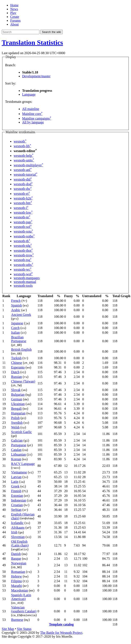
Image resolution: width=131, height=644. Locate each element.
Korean (16, 459)
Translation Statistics (32, 42)
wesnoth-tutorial (26, 174)
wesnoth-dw (23, 189)
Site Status (24, 629)
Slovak (16, 390)
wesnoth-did (23, 179)
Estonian (17, 496)
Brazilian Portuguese (19, 339)
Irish (14, 532)
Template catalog (61, 624)
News (14, 9)
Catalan (16, 450)
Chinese (17, 363)
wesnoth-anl (23, 170)
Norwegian (19, 563)
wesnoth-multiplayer (28, 165)
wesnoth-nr (22, 217)
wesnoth (20, 141)
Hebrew (16, 576)
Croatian (17, 505)
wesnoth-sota (23, 231)
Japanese (17, 323)
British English (21, 350)
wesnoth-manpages (27, 278)
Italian (15, 333)
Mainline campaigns (37, 118)
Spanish (16, 305)
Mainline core (32, 114)
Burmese (17, 620)
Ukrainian (18, 404)
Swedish (17, 423)
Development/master (36, 76)
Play (13, 13)
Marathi (16, 586)
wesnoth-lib (22, 146)
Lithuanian (18, 454)
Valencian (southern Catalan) (24, 609)
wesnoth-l (21, 208)
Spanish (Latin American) (21, 597)
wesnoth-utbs (23, 265)
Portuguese (19, 445)
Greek (15, 486)
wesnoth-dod (23, 184)
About (14, 24)
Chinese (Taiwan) (23, 381)
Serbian (16, 510)
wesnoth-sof (23, 227)
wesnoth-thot (23, 251)
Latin (15, 482)
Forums (15, 20)
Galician (17, 440)
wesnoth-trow (24, 255)
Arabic (16, 310)
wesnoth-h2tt (23, 198)
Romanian (18, 572)
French (16, 301)
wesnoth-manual (25, 282)
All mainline (31, 109)
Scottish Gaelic (21, 432)
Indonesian (19, 500)
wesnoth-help (23, 156)
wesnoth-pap (23, 222)
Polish (15, 418)
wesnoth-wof (23, 274)
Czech (15, 328)
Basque (16, 559)
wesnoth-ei (22, 194)
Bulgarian (18, 395)
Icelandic (17, 523)
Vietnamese (19, 472)
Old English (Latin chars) (20, 543)
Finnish (16, 491)
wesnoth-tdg (23, 246)
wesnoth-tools (23, 286)
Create (15, 17)
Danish (16, 554)
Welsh (15, 427)
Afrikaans (18, 527)
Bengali (16, 409)
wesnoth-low (23, 213)
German (17, 399)
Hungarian (18, 413)
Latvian (16, 477)
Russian (16, 377)
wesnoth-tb (22, 241)
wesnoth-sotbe (24, 236)
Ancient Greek (21, 315)
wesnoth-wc (23, 269)
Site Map (8, 629)
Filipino (16, 581)
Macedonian (19, 590)
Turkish (16, 358)
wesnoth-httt (23, 203)
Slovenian (18, 537)
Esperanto (18, 367)
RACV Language (23, 464)
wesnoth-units (24, 160)
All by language (33, 122)
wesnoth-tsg (23, 260)
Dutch (15, 372)
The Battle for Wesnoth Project (61, 633)
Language (29, 94)
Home (14, 5)
